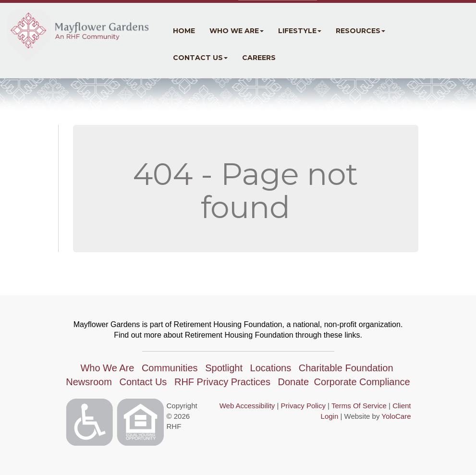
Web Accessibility (247, 406)
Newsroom (89, 382)
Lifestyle (300, 31)
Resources (360, 31)
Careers (259, 58)
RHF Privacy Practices (222, 382)
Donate (294, 382)
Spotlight (224, 368)
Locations (271, 368)
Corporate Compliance (362, 382)
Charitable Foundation (346, 368)
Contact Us (200, 58)
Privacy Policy (303, 406)
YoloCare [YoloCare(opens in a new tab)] (396, 416)
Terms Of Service (359, 406)
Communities (170, 368)
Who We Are (237, 31)
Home (184, 31)
